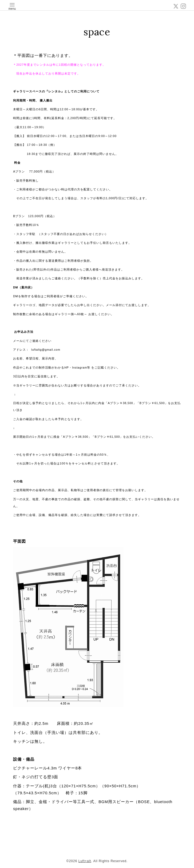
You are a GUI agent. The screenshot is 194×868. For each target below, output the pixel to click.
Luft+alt (85, 861)
